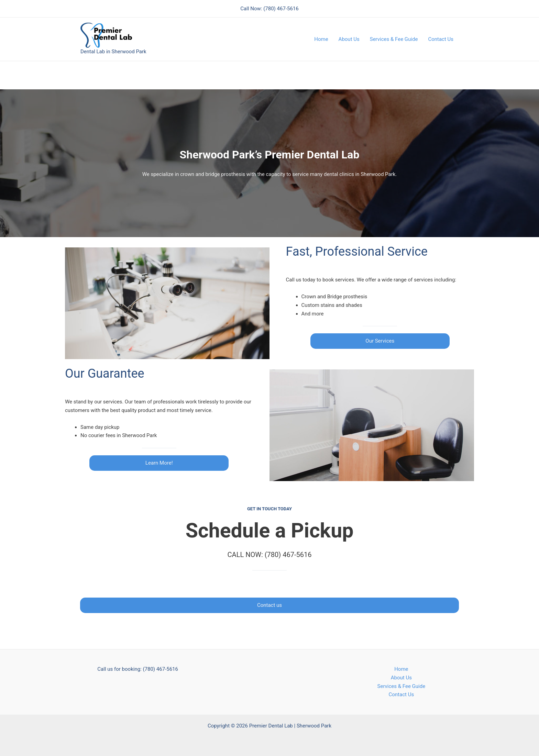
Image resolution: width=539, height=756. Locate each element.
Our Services (380, 341)
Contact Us (441, 39)
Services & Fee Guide (394, 39)
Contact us (269, 605)
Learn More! (159, 463)
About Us (349, 39)
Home (321, 39)
